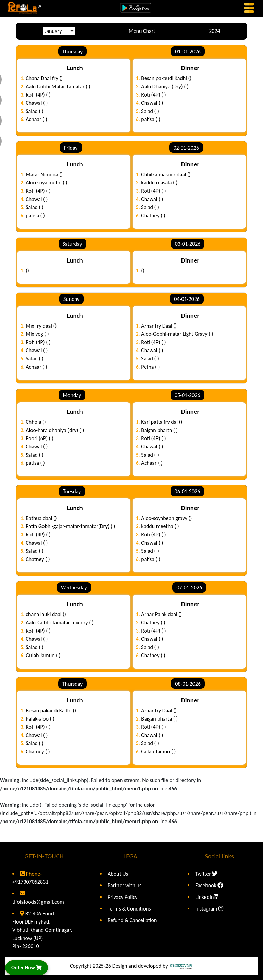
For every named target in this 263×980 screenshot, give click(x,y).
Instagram (209, 909)
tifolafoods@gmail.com (38, 902)
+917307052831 (30, 882)
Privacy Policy (123, 897)
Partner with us (124, 885)
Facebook (209, 885)
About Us (118, 874)
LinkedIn (207, 897)
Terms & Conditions (129, 909)
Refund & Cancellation (132, 920)
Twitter (206, 874)
